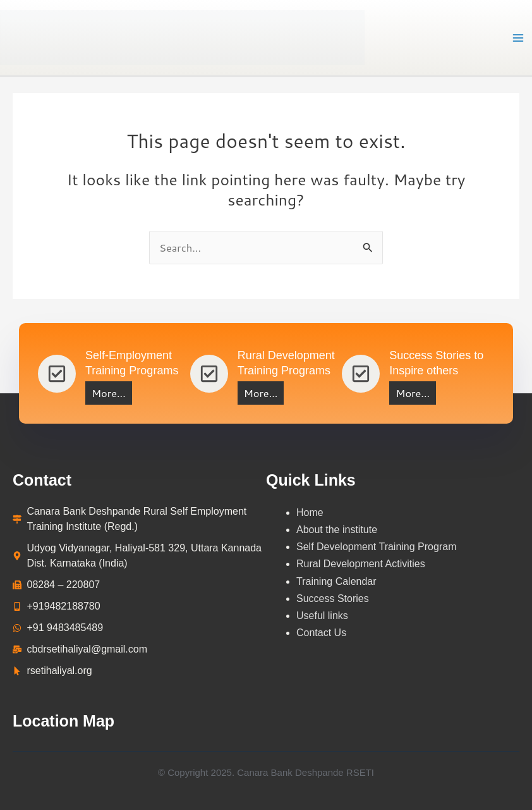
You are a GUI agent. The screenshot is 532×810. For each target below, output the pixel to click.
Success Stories (334, 598)
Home (310, 512)
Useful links (322, 616)
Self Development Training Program (376, 547)
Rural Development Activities (361, 564)
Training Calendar (338, 581)
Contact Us (321, 633)
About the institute (337, 530)
